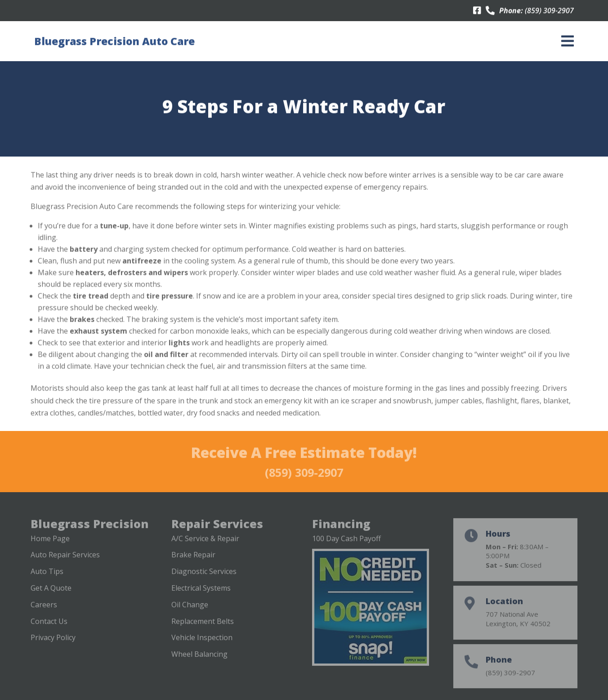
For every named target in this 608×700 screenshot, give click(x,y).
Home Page (50, 545)
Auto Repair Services (65, 562)
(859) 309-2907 (549, 11)
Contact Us (49, 628)
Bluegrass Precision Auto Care (114, 41)
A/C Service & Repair (205, 545)
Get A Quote (51, 595)
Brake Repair (193, 562)
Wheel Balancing (199, 661)
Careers (44, 612)
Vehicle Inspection (202, 645)
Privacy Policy (53, 645)
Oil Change (190, 612)
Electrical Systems (201, 595)
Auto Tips (47, 579)
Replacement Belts (203, 628)
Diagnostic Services (204, 579)
